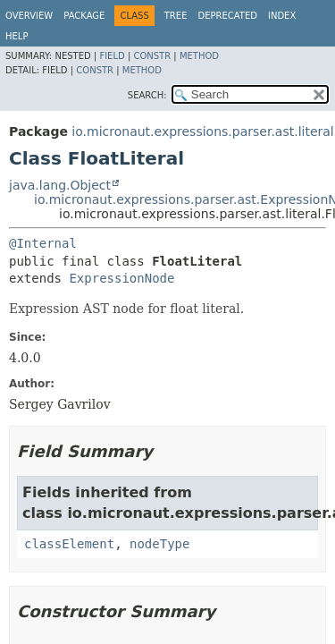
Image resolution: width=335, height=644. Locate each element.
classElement (69, 544)
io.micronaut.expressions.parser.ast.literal (202, 131)
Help (17, 36)
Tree (176, 16)
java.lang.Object (60, 185)
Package (84, 16)
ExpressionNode (121, 278)
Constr (152, 56)
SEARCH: (147, 95)
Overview (29, 16)
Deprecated (227, 16)
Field (112, 56)
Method (199, 56)
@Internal (43, 243)
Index (282, 16)
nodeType (159, 544)
